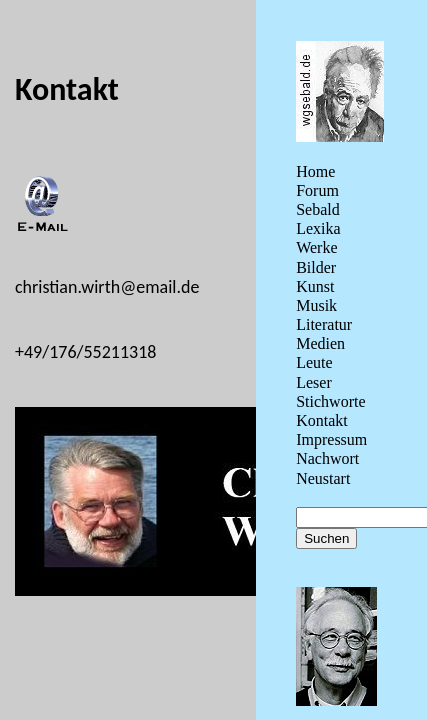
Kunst (315, 286)
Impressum (331, 439)
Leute (314, 362)
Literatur (324, 324)
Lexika (318, 228)
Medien (320, 343)
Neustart (323, 478)
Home (315, 171)
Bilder (316, 267)
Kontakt (322, 420)
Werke (316, 247)
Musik (316, 305)
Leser (314, 382)
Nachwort (327, 458)
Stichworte (330, 401)
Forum (317, 190)
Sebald (318, 209)
